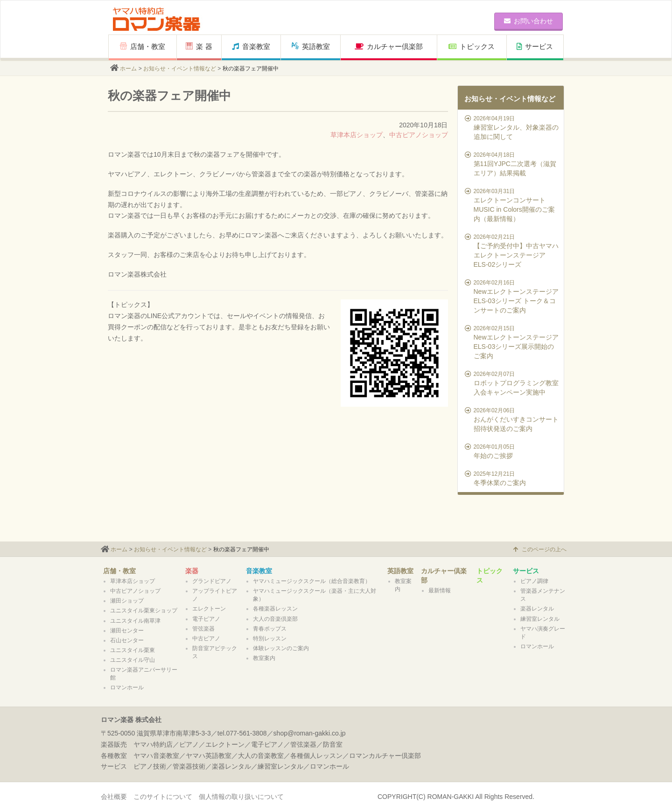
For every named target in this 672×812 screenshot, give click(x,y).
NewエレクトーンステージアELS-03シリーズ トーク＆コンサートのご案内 (512, 296)
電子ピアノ (206, 619)
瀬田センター (127, 631)
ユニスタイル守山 (133, 660)
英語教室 (311, 46)
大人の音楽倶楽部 (275, 619)
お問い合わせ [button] (528, 21)
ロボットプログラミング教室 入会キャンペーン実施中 (512, 383)
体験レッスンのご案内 (281, 648)
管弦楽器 (203, 629)
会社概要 (114, 797)
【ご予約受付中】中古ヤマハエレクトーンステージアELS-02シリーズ (512, 250)
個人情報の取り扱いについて (241, 797)
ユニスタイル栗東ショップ (144, 611)
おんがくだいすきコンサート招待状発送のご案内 (512, 419)
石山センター (127, 640)
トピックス (472, 46)
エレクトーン (209, 609)
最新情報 (440, 590)
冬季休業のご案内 (512, 478)
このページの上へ (540, 549)
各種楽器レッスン (275, 609)
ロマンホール (127, 687)
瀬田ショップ (127, 601)
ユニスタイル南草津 (135, 621)
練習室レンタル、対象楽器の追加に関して (512, 127)
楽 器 (199, 46)
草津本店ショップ (357, 135)
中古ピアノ (206, 638)
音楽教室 (251, 46)
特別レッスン (270, 638)
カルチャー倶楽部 (389, 46)
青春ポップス (270, 629)
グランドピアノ (212, 581)
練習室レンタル (540, 619)
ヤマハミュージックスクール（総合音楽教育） (312, 581)
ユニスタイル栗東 (133, 650)
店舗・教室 (143, 46)
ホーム (128, 69)
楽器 (192, 571)
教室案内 (264, 658)
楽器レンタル (537, 609)
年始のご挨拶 (512, 451)
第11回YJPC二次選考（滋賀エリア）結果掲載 (512, 164)
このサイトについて (163, 797)
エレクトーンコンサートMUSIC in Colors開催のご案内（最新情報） (512, 205)
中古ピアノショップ (419, 135)
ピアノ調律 (534, 581)
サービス (535, 46)
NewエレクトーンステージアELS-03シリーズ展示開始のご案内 (512, 342)
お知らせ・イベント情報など (180, 69)
